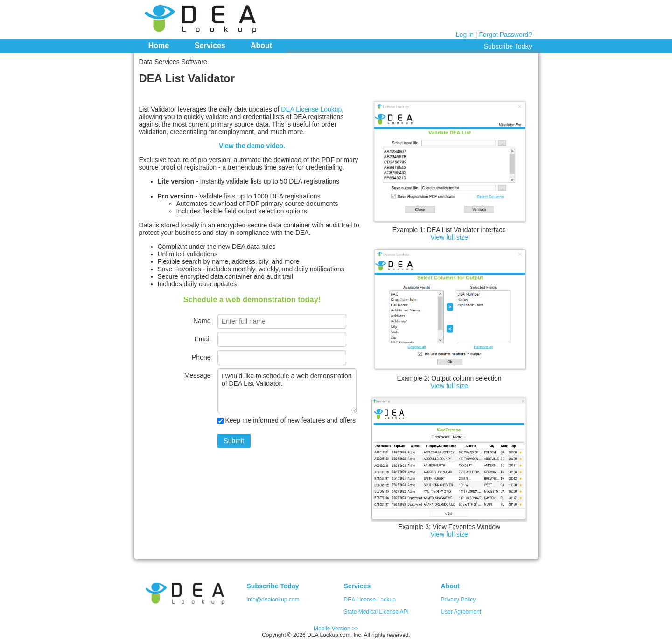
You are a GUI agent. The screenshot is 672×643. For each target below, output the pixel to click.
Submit (234, 441)
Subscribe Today (508, 46)
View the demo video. (252, 146)
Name (202, 321)
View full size (449, 237)
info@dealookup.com (273, 600)
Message (198, 375)
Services (210, 46)
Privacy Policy (458, 600)
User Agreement (461, 612)
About (261, 46)
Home (159, 46)
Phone (201, 357)
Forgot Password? (505, 35)
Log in (465, 35)
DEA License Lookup (311, 109)
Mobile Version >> (336, 629)
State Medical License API (376, 612)
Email (202, 339)
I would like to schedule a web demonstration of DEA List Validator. (287, 391)
